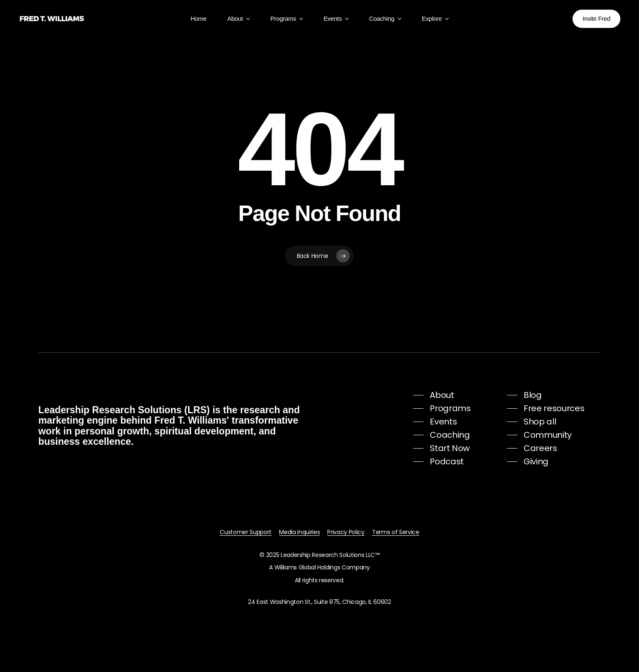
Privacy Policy (346, 532)
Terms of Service (396, 532)
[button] (433, 395)
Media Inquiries (299, 532)
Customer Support (246, 532)
